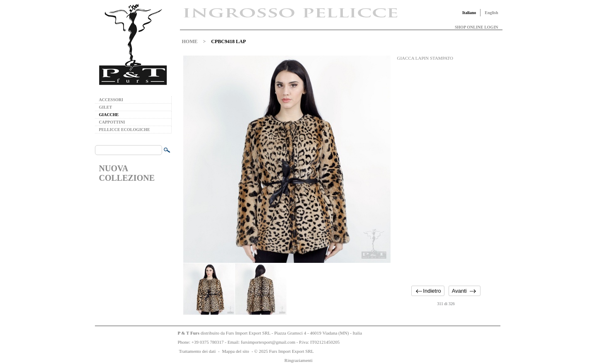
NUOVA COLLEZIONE (127, 173)
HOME (190, 41)
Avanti (459, 291)
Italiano (469, 13)
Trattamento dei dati (198, 351)
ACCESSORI (111, 100)
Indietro (432, 291)
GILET (106, 107)
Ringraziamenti (298, 360)
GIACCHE (109, 115)
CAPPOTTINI (112, 122)
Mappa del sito (235, 351)
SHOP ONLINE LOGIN (476, 27)
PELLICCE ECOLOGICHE (125, 130)
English (491, 13)
